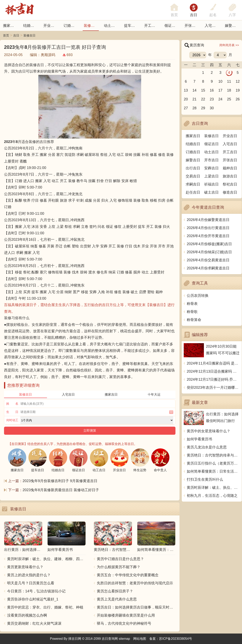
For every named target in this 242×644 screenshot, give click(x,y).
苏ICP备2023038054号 (176, 639)
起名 (213, 15)
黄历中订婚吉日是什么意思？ (120, 559)
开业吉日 (51, 26)
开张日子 (192, 26)
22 (203, 99)
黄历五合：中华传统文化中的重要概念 (128, 575)
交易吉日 (193, 176)
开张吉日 (230, 160)
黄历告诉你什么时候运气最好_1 (33, 599)
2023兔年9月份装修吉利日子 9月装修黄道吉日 (60, 481)
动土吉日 (111, 26)
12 (238, 81)
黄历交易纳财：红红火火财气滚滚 (34, 623)
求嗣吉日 (193, 184)
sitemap (124, 639)
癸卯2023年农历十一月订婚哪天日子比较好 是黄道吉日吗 (213, 388)
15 (203, 90)
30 (212, 108)
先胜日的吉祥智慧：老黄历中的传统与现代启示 (135, 583)
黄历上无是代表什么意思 (117, 599)
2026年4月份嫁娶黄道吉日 (208, 220)
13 (186, 90)
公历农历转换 (198, 296)
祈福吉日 (212, 184)
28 (194, 108)
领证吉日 (172, 26)
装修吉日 (91, 26)
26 (238, 99)
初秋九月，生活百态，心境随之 (212, 496)
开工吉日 (151, 26)
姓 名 (12, 404)
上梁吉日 (212, 176)
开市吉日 (212, 160)
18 (229, 90)
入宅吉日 (212, 26)
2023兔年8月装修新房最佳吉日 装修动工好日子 (61, 490)
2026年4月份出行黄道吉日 (208, 228)
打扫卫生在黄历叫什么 (205, 479)
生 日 (12, 412)
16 (212, 90)
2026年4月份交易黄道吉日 (208, 260)
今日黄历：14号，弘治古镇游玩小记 (36, 591)
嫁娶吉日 (232, 26)
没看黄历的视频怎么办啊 (27, 615)
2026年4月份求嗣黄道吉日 (208, 268)
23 (212, 99)
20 (186, 99)
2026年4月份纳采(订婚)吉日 (209, 252)
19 (238, 90)
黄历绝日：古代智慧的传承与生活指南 (213, 455)
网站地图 (140, 639)
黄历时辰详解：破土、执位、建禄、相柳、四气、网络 (46, 559)
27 (186, 108)
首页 (6, 35)
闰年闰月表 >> (229, 45)
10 (220, 81)
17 (220, 90)
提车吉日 (131, 26)
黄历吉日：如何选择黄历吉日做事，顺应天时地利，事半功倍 (136, 607)
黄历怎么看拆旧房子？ (115, 591)
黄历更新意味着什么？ (25, 567)
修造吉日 (230, 192)
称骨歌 (192, 312)
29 (203, 108)
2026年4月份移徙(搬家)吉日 (209, 244)
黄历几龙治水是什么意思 (207, 447)
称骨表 (192, 304)
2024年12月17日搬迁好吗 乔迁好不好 (213, 379)
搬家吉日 (10, 26)
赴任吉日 (193, 192)
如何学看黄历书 (199, 439)
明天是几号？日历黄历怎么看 (31, 583)
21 (194, 99)
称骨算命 (194, 320)
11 (229, 81)
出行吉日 (193, 168)
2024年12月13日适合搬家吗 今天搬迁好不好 (213, 371)
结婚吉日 (30, 26)
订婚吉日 (71, 26)
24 (220, 99)
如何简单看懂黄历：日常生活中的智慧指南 (213, 471)
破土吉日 (212, 192)
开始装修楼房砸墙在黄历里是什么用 (126, 615)
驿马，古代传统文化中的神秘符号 (124, 623)
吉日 (194, 15)
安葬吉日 (212, 168)
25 (229, 99)
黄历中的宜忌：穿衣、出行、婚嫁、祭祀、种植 (45, 607)
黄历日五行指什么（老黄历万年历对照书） (213, 463)
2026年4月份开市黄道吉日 (208, 236)
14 (194, 90)
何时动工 (12, 420)
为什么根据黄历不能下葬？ (119, 567)
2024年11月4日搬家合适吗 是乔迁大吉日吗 (213, 363)
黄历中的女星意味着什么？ (209, 431)
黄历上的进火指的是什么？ (29, 575)
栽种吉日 (230, 168)
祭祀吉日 (230, 184)
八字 (232, 15)
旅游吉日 (230, 176)
